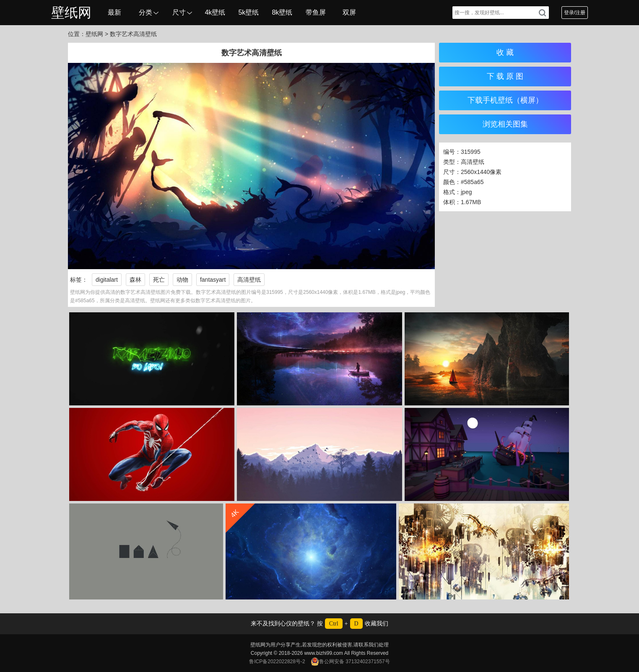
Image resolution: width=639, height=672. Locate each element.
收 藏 (505, 52)
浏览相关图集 (505, 124)
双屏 (349, 12)
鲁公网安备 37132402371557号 (350, 662)
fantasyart (213, 280)
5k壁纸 (248, 12)
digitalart (107, 280)
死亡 (159, 280)
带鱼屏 (316, 12)
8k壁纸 (282, 12)
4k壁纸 (215, 12)
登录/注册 (575, 13)
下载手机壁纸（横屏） (505, 100)
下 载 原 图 (505, 76)
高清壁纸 (249, 280)
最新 (114, 12)
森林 (135, 280)
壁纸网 (71, 13)
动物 (182, 280)
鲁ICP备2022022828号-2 (277, 662)
